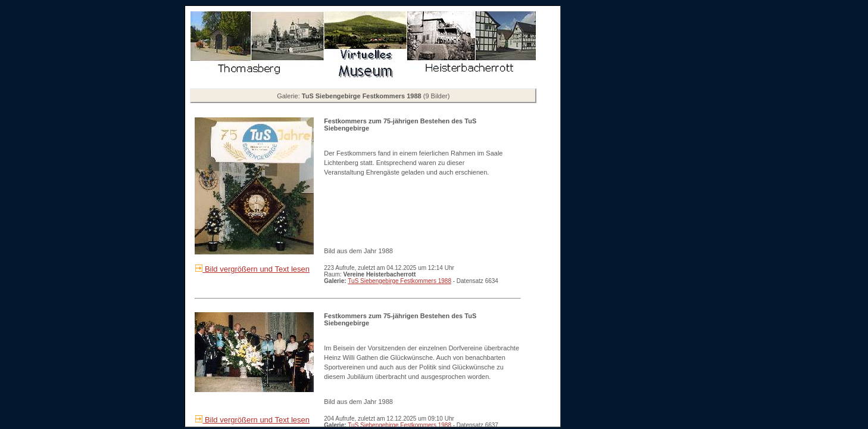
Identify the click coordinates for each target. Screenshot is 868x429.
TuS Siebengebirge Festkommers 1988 (399, 281)
